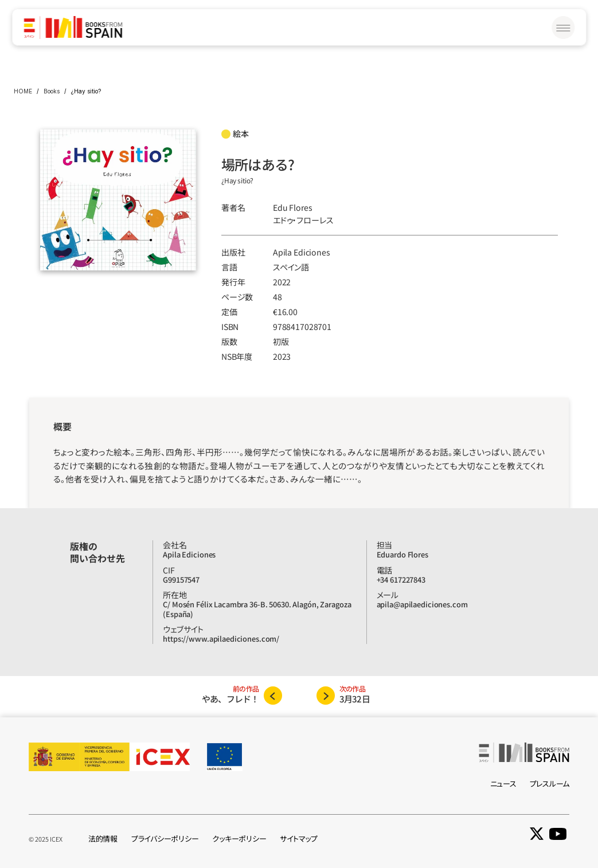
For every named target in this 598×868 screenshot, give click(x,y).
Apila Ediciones (302, 252)
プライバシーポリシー (165, 838)
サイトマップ (298, 838)
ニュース (503, 783)
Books (52, 91)
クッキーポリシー (239, 838)
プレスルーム (550, 783)
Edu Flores (293, 207)
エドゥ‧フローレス (303, 220)
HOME (23, 91)
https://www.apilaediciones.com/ (221, 639)
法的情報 (103, 838)
